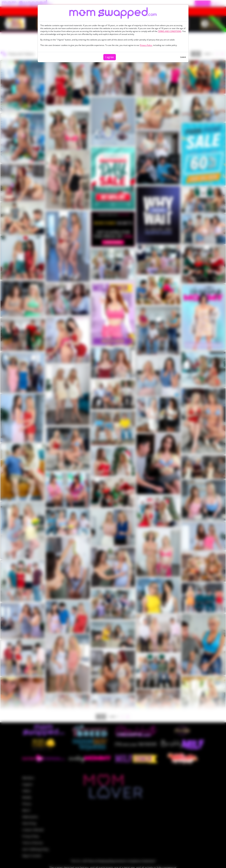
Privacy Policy (146, 45)
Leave (183, 57)
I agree (110, 57)
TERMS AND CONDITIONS (170, 31)
